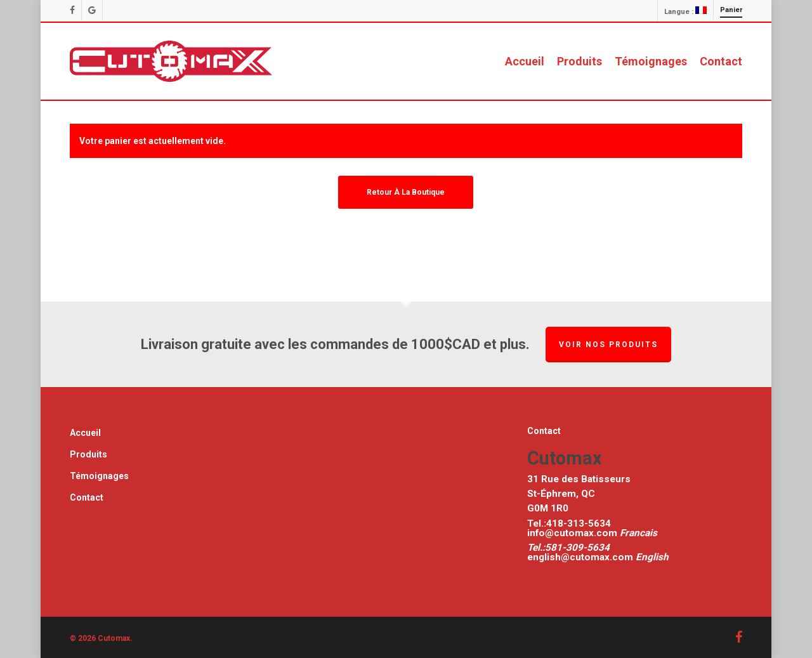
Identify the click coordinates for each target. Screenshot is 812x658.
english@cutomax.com (580, 557)
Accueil (85, 433)
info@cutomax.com (573, 533)
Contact (87, 497)
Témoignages (99, 476)
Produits (88, 454)
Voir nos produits (608, 345)
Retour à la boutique (406, 192)
